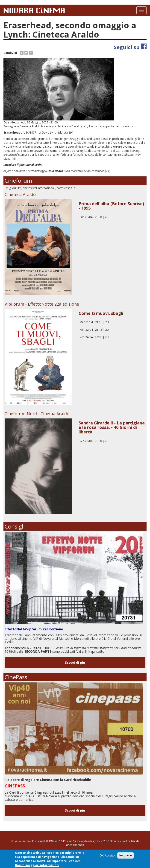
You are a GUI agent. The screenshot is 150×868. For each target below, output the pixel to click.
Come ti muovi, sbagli (101, 313)
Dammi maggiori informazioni (37, 866)
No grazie (126, 856)
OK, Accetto (107, 856)
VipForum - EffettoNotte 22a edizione (42, 304)
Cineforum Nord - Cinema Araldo (37, 414)
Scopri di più (75, 662)
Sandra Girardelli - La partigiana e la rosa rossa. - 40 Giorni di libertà (112, 427)
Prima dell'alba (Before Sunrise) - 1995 (111, 206)
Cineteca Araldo (20, 194)
